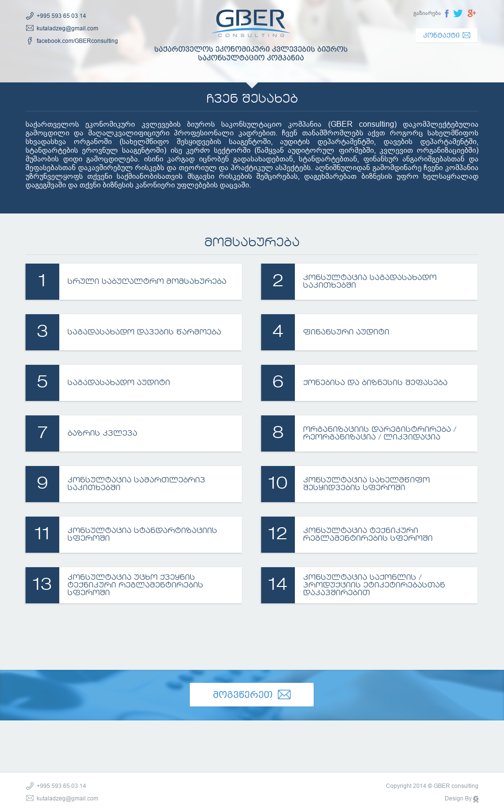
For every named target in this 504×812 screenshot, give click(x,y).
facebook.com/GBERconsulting (77, 41)
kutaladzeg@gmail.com (67, 28)
